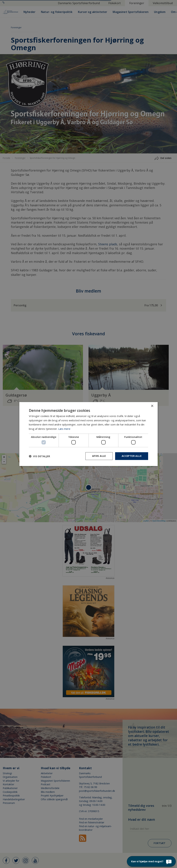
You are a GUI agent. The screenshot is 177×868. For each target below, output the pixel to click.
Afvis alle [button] (99, 456)
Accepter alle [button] (132, 456)
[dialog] (88, 434)
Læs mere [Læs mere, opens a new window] (64, 429)
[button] (39, 456)
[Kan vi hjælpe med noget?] (151, 861)
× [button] (152, 406)
